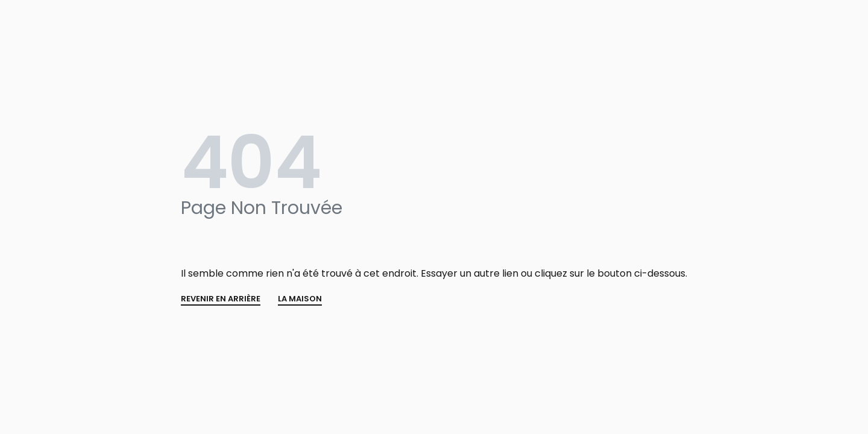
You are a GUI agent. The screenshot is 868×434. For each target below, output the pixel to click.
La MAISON (300, 300)
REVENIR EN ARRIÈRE (221, 300)
